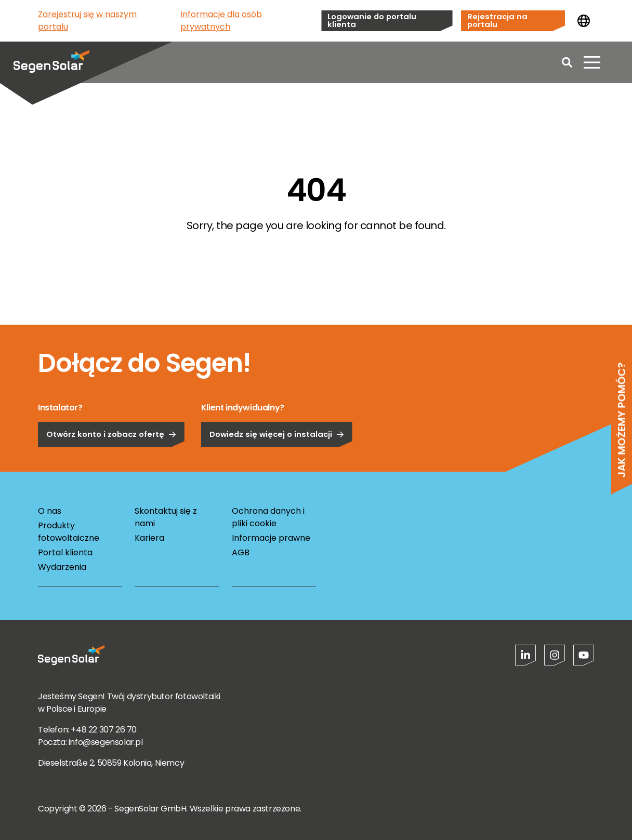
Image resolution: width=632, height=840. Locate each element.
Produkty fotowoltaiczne (69, 532)
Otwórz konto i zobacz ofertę (111, 461)
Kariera (149, 538)
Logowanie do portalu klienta (372, 20)
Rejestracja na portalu (497, 20)
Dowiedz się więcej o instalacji (277, 461)
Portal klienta (65, 552)
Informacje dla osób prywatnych (221, 21)
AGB (241, 552)
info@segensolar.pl (106, 742)
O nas (50, 511)
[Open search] (567, 62)
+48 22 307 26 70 (104, 730)
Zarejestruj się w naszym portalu (87, 21)
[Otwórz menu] (592, 62)
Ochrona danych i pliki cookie (268, 517)
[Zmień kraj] (584, 21)
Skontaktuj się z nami (166, 517)
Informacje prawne (271, 538)
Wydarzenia (62, 567)
